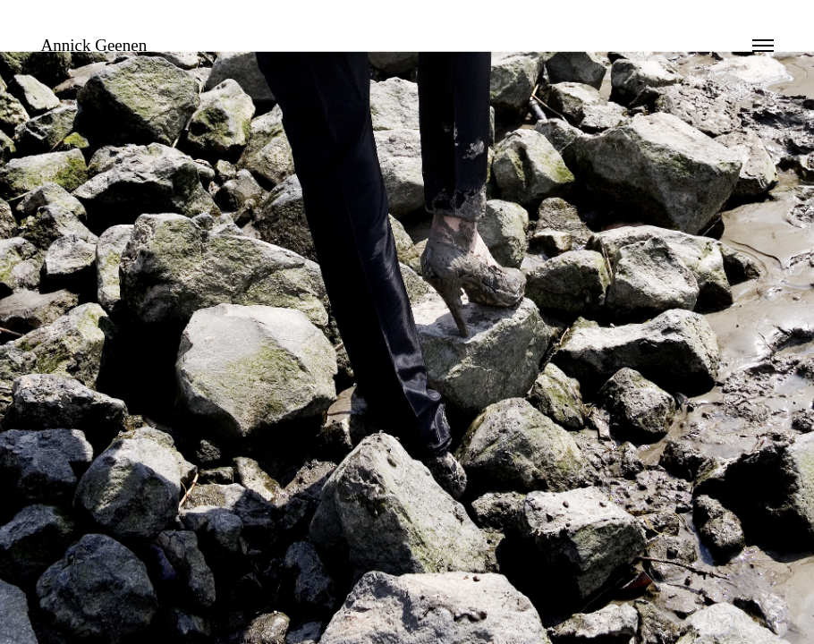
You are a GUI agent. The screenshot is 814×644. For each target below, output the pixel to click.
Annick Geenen (94, 45)
